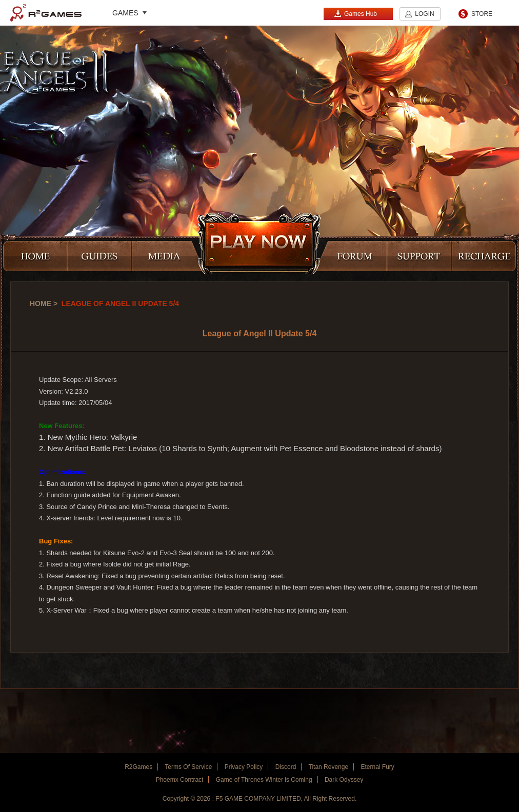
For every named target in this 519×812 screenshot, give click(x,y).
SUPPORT (420, 257)
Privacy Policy (244, 767)
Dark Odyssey (344, 780)
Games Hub (355, 14)
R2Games (46, 13)
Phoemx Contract (180, 780)
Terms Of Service (188, 767)
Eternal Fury (377, 767)
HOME (35, 257)
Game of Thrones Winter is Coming (264, 780)
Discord (286, 767)
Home (41, 303)
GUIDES (99, 257)
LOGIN (424, 14)
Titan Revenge (329, 767)
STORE (482, 14)
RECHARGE (484, 257)
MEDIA (168, 257)
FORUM (351, 257)
